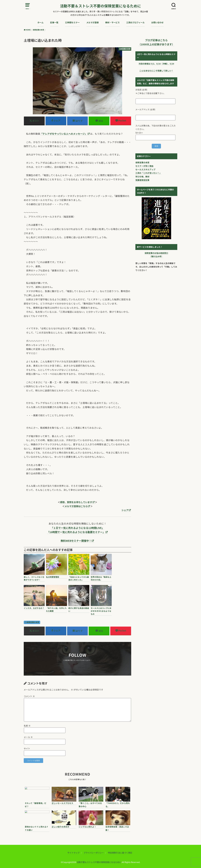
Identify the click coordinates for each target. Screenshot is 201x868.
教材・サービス (112, 22)
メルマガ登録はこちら (76, 506)
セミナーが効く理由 (144, 166)
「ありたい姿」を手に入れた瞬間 (56, 610)
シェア (125, 510)
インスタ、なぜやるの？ (34, 608)
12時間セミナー (72, 22)
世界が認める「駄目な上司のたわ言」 (101, 578)
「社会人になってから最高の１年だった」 (79, 578)
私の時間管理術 (53, 577)
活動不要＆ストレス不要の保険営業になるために (100, 6)
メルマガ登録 (93, 22)
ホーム (40, 22)
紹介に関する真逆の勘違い (79, 610)
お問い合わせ (157, 22)
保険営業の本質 (33, 622)
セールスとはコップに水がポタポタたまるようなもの (101, 611)
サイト (27, 748)
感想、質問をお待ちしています (76, 502)
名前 (27, 726)
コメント (29, 696)
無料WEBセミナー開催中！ (76, 541)
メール (28, 737)
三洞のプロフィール (136, 22)
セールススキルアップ (145, 169)
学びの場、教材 (142, 177)
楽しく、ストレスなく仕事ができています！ (34, 578)
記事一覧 (54, 22)
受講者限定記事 (142, 180)
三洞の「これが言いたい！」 (148, 173)
